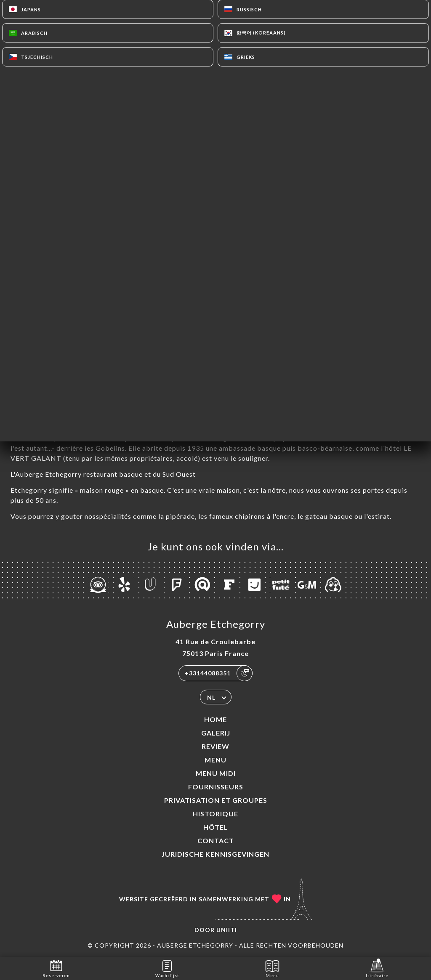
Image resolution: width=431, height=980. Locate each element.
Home (215, 719)
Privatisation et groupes (216, 800)
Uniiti (227, 930)
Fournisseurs (216, 787)
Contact (216, 841)
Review (215, 746)
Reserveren (56, 968)
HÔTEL (216, 827)
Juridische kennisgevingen (215, 854)
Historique (215, 814)
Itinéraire (377, 968)
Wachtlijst (167, 968)
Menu (215, 760)
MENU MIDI (216, 773)
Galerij (216, 733)
